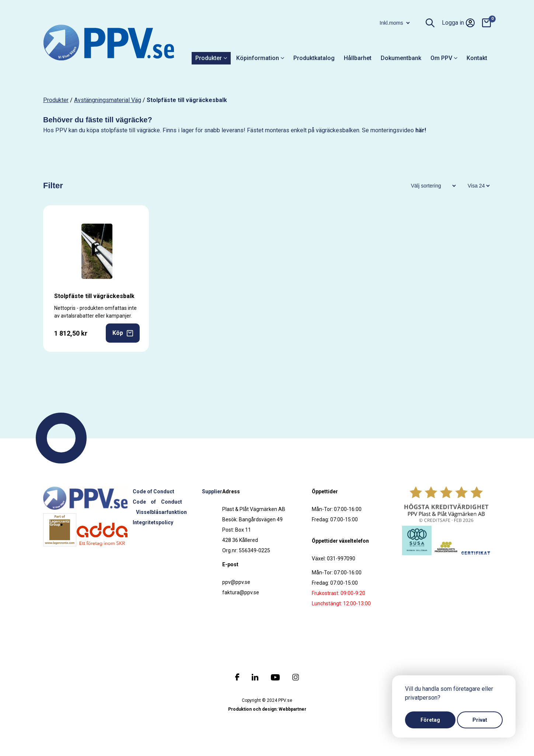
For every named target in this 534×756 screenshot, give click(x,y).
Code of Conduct (153, 491)
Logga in (458, 23)
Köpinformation (260, 58)
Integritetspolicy (153, 522)
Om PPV (444, 58)
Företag (430, 720)
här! (421, 130)
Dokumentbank (401, 58)
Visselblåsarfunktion (161, 512)
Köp (123, 333)
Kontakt (477, 58)
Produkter (211, 58)
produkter (56, 100)
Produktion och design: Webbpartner (267, 709)
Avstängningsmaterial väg (108, 100)
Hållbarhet (358, 58)
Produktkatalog (314, 58)
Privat (480, 720)
